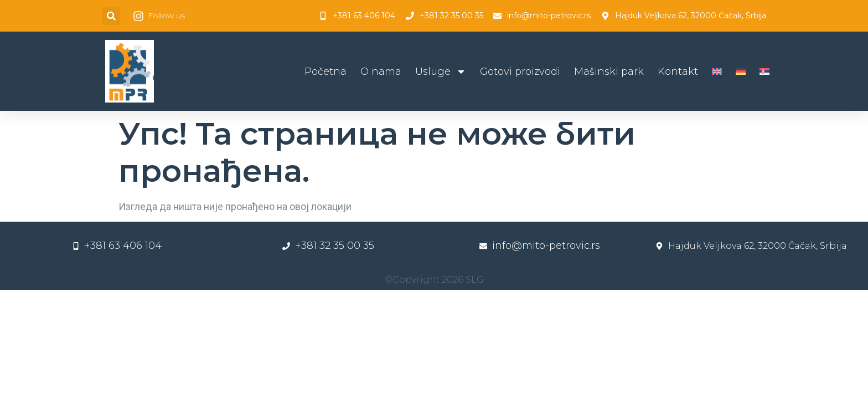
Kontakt (678, 71)
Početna (325, 71)
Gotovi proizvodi (520, 71)
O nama (381, 71)
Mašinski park (609, 71)
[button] (111, 16)
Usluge (441, 71)
